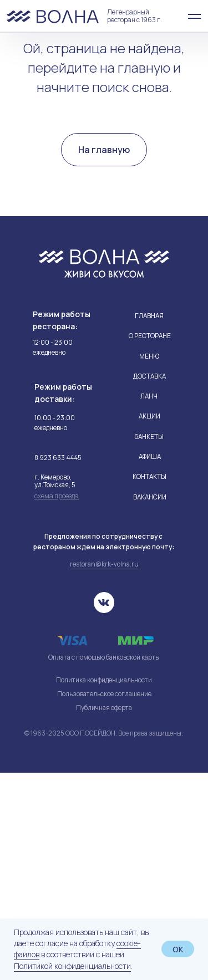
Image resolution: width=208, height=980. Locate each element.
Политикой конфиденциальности (72, 966)
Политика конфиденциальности (104, 887)
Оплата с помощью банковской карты (104, 865)
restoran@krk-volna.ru (104, 772)
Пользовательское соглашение (104, 901)
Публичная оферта (104, 915)
